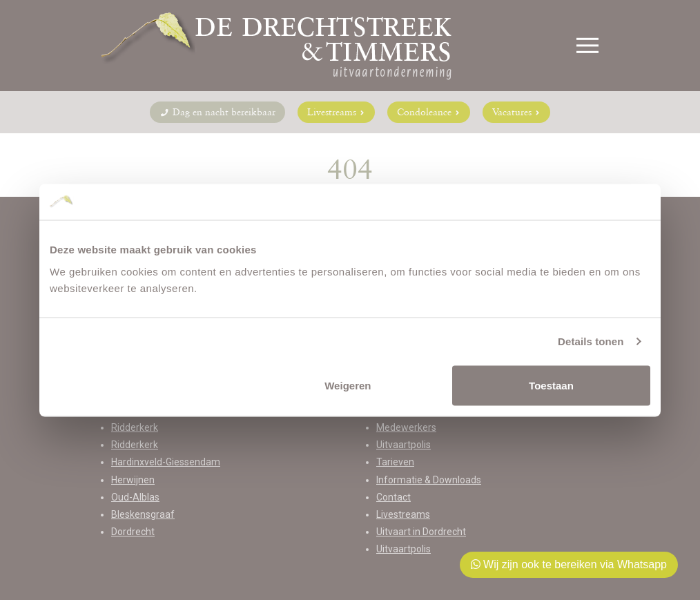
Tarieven (395, 462)
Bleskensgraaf (143, 514)
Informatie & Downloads (429, 480)
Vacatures (516, 112)
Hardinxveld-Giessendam (166, 462)
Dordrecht (133, 532)
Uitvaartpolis (404, 445)
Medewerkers (406, 427)
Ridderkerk (135, 427)
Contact (393, 497)
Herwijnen (133, 480)
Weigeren (348, 385)
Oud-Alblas (135, 497)
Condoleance (429, 112)
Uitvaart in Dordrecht (421, 532)
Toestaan (551, 385)
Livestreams (336, 112)
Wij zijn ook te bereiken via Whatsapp (569, 564)
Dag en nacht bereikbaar (217, 112)
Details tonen (591, 341)
